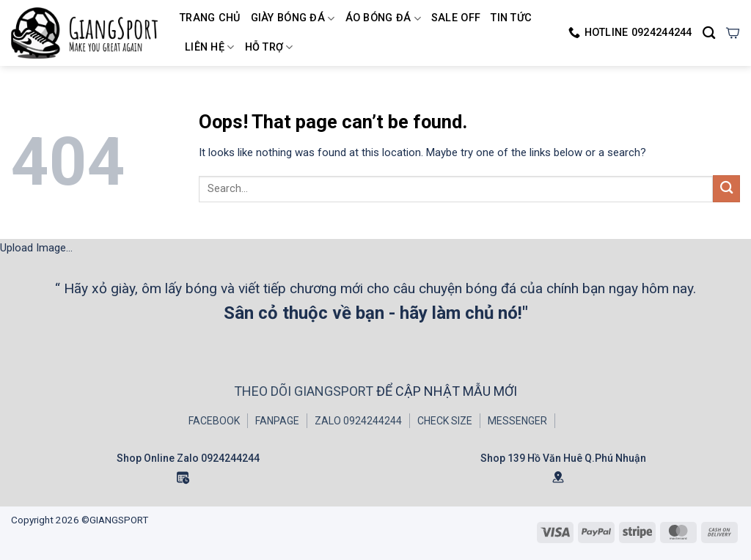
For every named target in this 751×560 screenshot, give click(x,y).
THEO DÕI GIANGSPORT (305, 391)
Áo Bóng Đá (383, 19)
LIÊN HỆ (210, 47)
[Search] (709, 33)
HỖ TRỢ (269, 47)
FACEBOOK (214, 421)
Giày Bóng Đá (293, 19)
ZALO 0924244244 (358, 421)
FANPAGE (277, 421)
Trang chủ (210, 18)
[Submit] (726, 189)
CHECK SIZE (445, 421)
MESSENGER (517, 421)
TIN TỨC (511, 18)
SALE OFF (456, 18)
